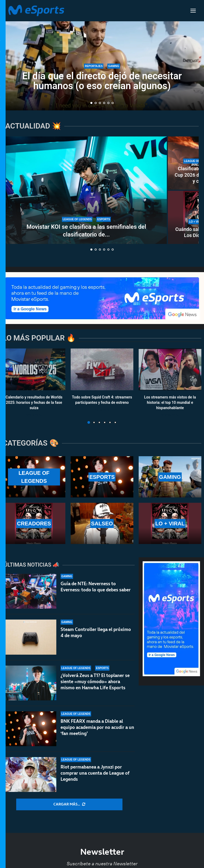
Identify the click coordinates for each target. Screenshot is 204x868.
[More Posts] (69, 804)
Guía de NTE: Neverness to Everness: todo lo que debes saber (96, 587)
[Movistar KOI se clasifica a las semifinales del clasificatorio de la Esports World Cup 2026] (86, 190)
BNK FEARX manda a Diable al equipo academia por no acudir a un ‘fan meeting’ (97, 729)
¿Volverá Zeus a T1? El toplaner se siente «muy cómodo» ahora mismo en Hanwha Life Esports (95, 682)
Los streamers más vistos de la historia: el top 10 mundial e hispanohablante (170, 403)
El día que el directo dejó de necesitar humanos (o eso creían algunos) (102, 81)
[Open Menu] (193, 11)
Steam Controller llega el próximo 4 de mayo (96, 632)
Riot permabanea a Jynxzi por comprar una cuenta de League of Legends (95, 779)
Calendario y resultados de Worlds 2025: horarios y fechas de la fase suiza (34, 403)
